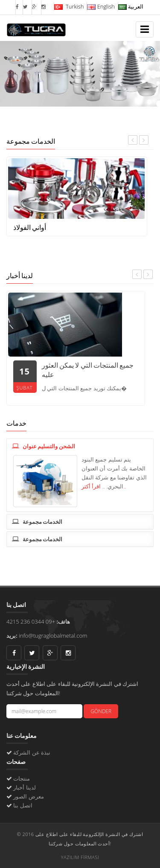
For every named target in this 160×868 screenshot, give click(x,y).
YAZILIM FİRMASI (80, 857)
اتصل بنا (23, 805)
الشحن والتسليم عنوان (44, 446)
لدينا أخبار (24, 787)
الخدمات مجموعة (37, 522)
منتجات (22, 778)
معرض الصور (28, 796)
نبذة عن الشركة (32, 752)
